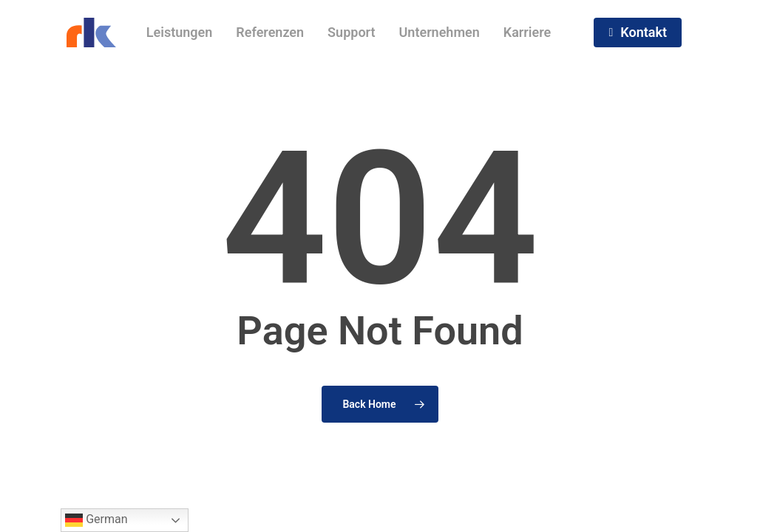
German (96, 520)
